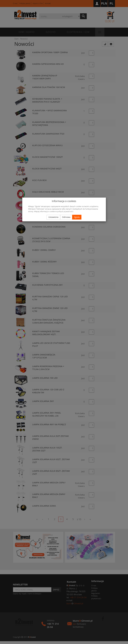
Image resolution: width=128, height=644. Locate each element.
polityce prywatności (65, 211)
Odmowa (66, 217)
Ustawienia (53, 217)
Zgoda (77, 217)
